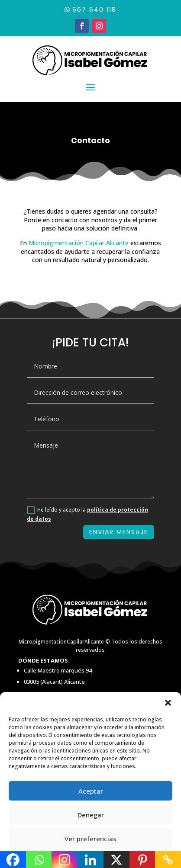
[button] (168, 703)
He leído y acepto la (87, 514)
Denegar (91, 815)
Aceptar (91, 791)
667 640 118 (94, 10)
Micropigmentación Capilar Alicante (79, 243)
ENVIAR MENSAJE (119, 532)
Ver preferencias (90, 839)
